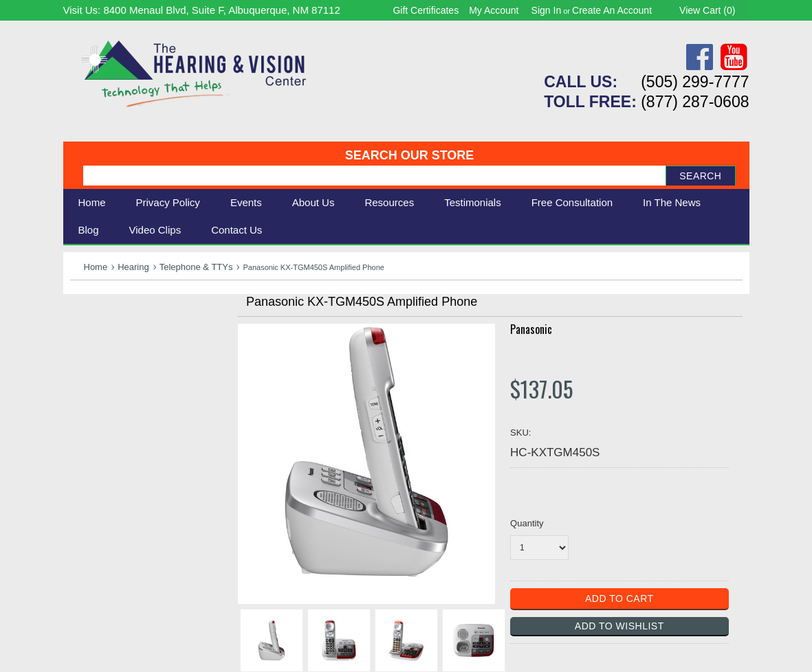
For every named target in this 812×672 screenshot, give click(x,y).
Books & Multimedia (122, 400)
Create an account (612, 10)
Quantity (527, 523)
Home (92, 202)
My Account (494, 10)
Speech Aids (103, 369)
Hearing (133, 267)
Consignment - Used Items (139, 415)
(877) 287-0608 (695, 102)
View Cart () (707, 10)
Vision (86, 338)
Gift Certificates (426, 10)
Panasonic (531, 329)
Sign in (547, 10)
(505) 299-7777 (695, 82)
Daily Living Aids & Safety (136, 354)
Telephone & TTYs (196, 267)
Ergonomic (98, 384)
